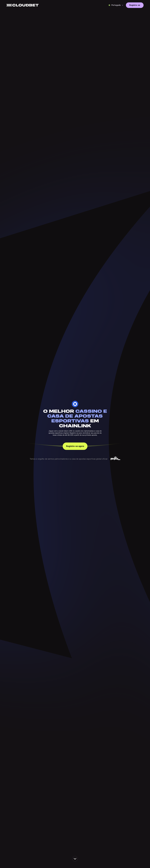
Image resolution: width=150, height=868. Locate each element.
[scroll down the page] (75, 859)
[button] (116, 5)
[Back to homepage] (22, 5)
